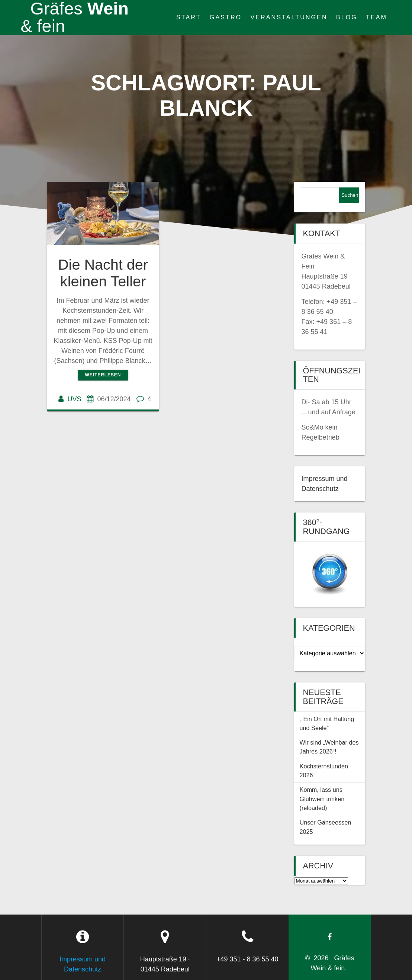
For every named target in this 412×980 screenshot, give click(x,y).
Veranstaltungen (289, 17)
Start (189, 17)
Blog (347, 17)
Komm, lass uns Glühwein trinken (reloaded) (322, 799)
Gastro (226, 17)
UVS (74, 399)
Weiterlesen (103, 375)
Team (376, 17)
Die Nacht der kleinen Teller (103, 273)
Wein (74, 17)
